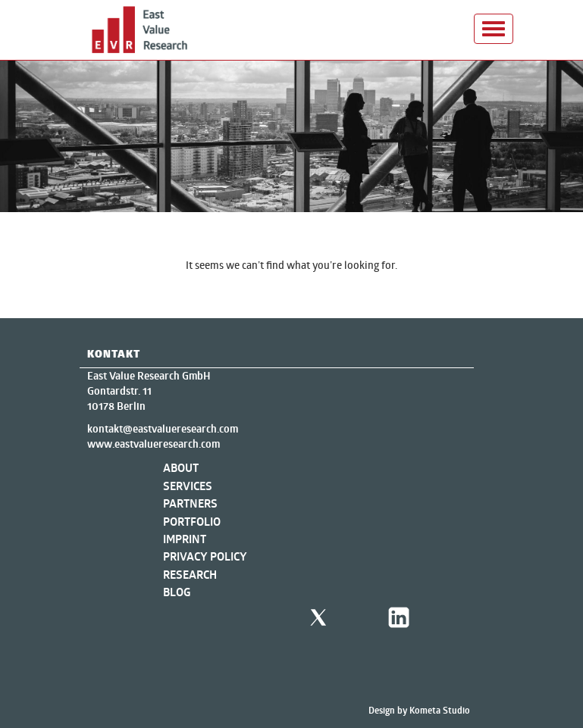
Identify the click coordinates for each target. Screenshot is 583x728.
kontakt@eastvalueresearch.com (163, 429)
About (181, 468)
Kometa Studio (440, 710)
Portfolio (192, 522)
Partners (190, 503)
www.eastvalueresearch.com (154, 444)
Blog (177, 592)
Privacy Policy (205, 556)
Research (190, 575)
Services (188, 486)
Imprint (185, 539)
